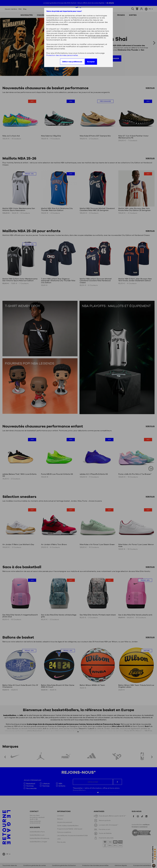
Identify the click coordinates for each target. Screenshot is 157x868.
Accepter (91, 62)
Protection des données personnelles (62, 55)
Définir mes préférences (72, 62)
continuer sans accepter (98, 35)
